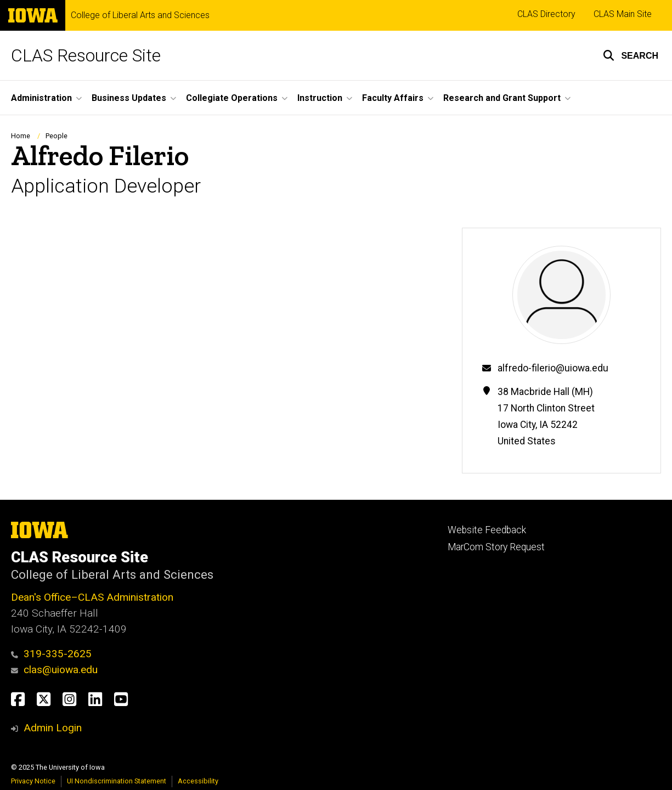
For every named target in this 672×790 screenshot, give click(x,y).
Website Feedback (487, 530)
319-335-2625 (51, 654)
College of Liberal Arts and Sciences (140, 15)
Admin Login (53, 728)
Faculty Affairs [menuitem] (393, 98)
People (57, 136)
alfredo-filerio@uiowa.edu (553, 368)
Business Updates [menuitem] (129, 98)
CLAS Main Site (623, 14)
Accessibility (198, 781)
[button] (631, 55)
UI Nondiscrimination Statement (117, 781)
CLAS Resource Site (86, 55)
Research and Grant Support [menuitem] (502, 98)
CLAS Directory (546, 14)
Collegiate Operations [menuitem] (232, 98)
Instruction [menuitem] (320, 98)
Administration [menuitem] (41, 98)
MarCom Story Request (496, 547)
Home (21, 136)
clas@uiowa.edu (54, 670)
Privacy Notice (33, 781)
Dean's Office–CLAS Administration (92, 597)
